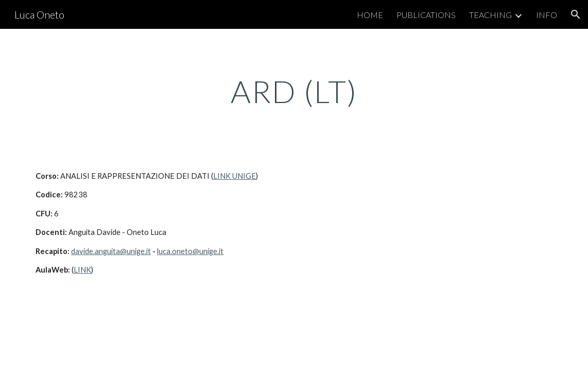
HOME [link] (370, 15)
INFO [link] (547, 15)
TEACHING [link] (490, 15)
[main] (294, 91)
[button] (576, 14)
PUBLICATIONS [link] (426, 15)
